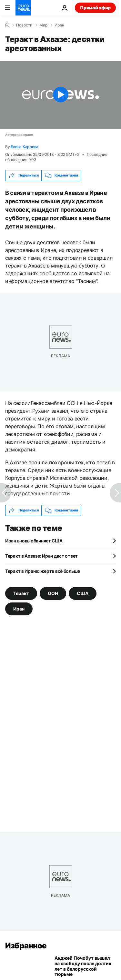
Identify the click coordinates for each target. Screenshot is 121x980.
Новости (24, 25)
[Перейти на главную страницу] (23, 8)
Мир (43, 25)
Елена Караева (25, 147)
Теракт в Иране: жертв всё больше (43, 571)
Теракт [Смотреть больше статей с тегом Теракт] (21, 593)
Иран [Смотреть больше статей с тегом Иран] (19, 609)
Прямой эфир (95, 8)
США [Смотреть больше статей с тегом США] (83, 593)
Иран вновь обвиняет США (34, 541)
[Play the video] (60, 95)
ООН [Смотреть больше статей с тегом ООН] (53, 593)
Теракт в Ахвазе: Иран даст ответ (41, 556)
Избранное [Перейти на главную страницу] (26, 946)
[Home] (7, 25)
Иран (59, 25)
